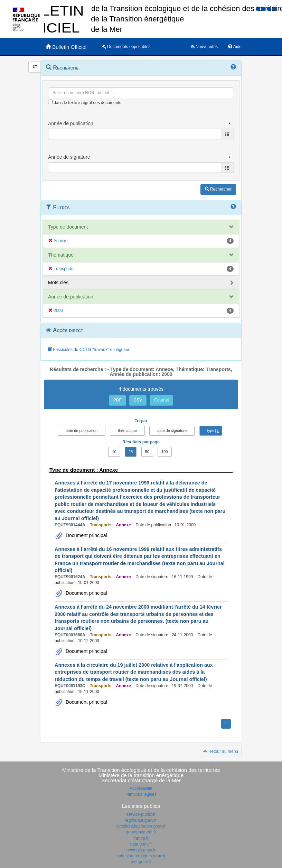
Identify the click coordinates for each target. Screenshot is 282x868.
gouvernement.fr (141, 832)
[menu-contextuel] (50, 102)
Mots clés (58, 283)
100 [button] (164, 452)
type (211, 431)
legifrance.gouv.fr (141, 820)
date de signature (172, 431)
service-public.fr (141, 814)
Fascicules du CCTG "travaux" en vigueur (89, 350)
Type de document (68, 227)
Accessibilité (141, 788)
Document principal (86, 535)
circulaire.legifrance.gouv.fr (141, 826)
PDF (117, 400)
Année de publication (71, 297)
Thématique (61, 255)
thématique (127, 431)
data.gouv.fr (141, 844)
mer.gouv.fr (141, 862)
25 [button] (131, 452)
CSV (138, 400)
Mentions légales (141, 794)
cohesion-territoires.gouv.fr (141, 856)
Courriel (161, 400)
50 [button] (147, 452)
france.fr (141, 838)
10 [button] (114, 452)
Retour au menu (221, 751)
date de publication (82, 431)
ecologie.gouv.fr (141, 850)
